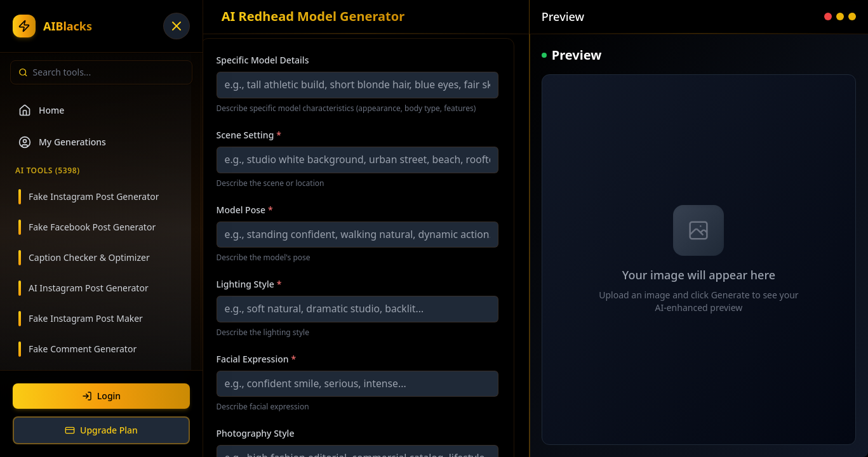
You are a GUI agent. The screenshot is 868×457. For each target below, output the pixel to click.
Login (101, 396)
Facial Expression (257, 359)
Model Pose (245, 210)
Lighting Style (249, 284)
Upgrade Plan (101, 430)
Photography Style (256, 433)
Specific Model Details (263, 60)
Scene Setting (249, 135)
